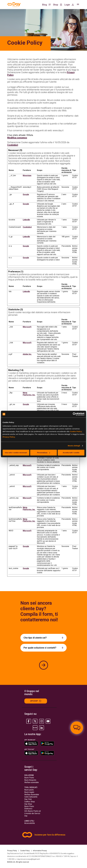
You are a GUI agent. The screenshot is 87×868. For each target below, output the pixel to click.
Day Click (28, 799)
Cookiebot (13, 145)
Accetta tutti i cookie (71, 453)
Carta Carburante (31, 797)
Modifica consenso (17, 138)
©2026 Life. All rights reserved (18, 862)
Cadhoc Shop (30, 802)
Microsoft (27, 327)
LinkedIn (26, 220)
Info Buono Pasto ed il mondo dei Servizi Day (33, 813)
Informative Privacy (40, 851)
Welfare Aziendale (32, 795)
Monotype (27, 175)
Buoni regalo (29, 792)
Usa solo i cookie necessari (16, 453)
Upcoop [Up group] (36, 701)
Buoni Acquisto (30, 780)
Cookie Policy (76, 431)
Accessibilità (30, 823)
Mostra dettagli (74, 446)
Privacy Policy (9, 437)
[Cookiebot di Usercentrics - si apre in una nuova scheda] (74, 414)
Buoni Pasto (29, 778)
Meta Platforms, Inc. (29, 394)
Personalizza (44, 453)
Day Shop (28, 804)
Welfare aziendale (32, 782)
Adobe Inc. (27, 354)
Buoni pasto (29, 790)
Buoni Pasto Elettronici (29, 808)
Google (26, 194)
